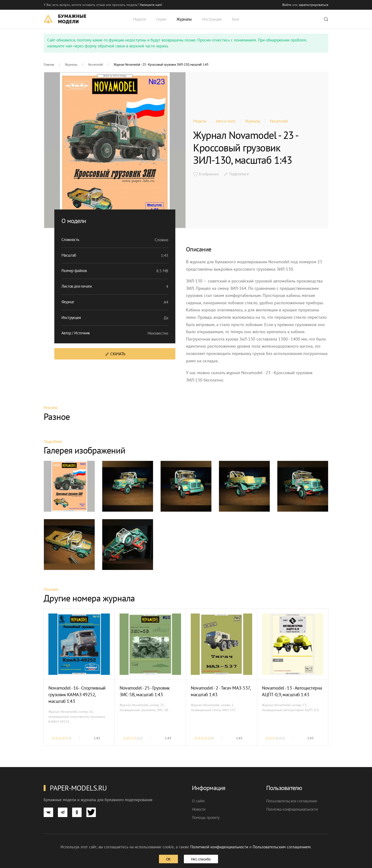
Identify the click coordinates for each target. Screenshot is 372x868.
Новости (199, 809)
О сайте (198, 801)
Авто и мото (225, 121)
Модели (200, 121)
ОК (168, 859)
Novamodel (279, 121)
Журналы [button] (184, 19)
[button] (326, 19)
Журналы (253, 121)
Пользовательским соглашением (282, 847)
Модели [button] (139, 19)
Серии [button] (161, 19)
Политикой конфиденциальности (219, 847)
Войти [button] (287, 5)
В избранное (206, 174)
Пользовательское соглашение (292, 801)
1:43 (97, 738)
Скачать (115, 354)
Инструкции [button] (212, 19)
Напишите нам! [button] (151, 5)
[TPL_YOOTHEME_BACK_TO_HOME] (65, 19)
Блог (236, 19)
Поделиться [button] (236, 174)
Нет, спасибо (201, 859)
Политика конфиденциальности (292, 809)
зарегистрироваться (314, 5)
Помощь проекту (206, 818)
